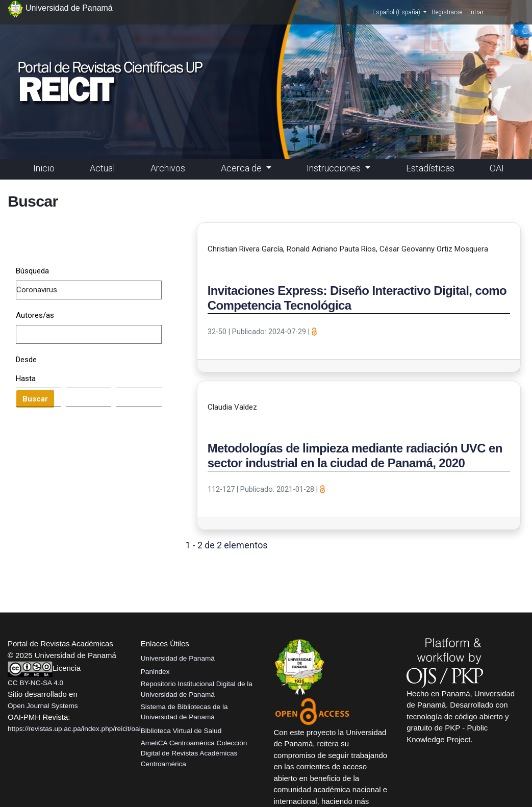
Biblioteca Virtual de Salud (181, 731)
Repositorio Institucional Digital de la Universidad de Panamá (197, 689)
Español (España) (399, 12)
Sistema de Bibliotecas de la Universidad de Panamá (184, 712)
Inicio (44, 168)
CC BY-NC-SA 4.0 (35, 683)
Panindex (155, 672)
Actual (102, 168)
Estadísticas (430, 168)
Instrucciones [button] (335, 168)
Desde (26, 360)
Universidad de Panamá (178, 658)
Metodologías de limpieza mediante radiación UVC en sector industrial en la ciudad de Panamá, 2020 (355, 456)
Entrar (475, 12)
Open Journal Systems (43, 706)
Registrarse (447, 12)
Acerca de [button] (242, 168)
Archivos (168, 168)
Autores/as (35, 315)
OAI (497, 168)
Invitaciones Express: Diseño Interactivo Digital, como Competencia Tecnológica (357, 298)
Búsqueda (32, 271)
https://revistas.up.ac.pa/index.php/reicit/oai (74, 729)
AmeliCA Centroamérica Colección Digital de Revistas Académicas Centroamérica (194, 753)
